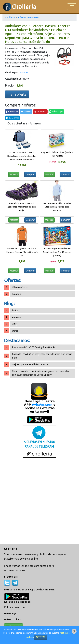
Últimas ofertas (20, 287)
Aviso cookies (12, 619)
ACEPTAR (41, 637)
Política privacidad (15, 607)
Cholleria (10, 17)
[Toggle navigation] (72, 7)
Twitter (26, 112)
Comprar (30, 175)
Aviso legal (11, 613)
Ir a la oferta (17, 94)
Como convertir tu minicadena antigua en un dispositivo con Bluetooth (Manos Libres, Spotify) (41, 373)
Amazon (23, 72)
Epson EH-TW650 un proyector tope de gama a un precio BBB (42, 356)
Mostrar (14, 175)
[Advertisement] (39, 501)
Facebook (12, 112)
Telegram (12, 118)
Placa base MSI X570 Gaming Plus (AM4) (33, 347)
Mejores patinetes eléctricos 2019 (30, 364)
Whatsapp (56, 112)
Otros (15, 331)
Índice (15, 310)
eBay (15, 324)
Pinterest (40, 112)
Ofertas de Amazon (29, 17)
